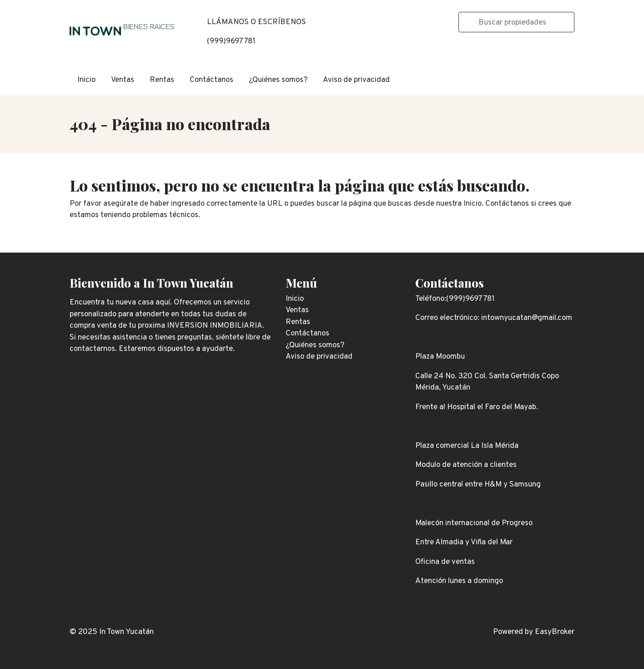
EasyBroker (555, 632)
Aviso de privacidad (356, 80)
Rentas (162, 80)
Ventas (123, 80)
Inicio (86, 80)
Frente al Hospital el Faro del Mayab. (477, 407)
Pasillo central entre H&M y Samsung (478, 485)
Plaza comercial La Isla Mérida (467, 446)
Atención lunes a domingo (459, 581)
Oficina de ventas (445, 562)
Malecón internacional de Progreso (474, 523)
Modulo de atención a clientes (466, 465)
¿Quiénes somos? (278, 80)
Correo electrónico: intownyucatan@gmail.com (494, 318)
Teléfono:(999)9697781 (455, 299)
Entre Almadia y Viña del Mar (464, 542)
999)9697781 (233, 41)
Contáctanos (211, 80)
